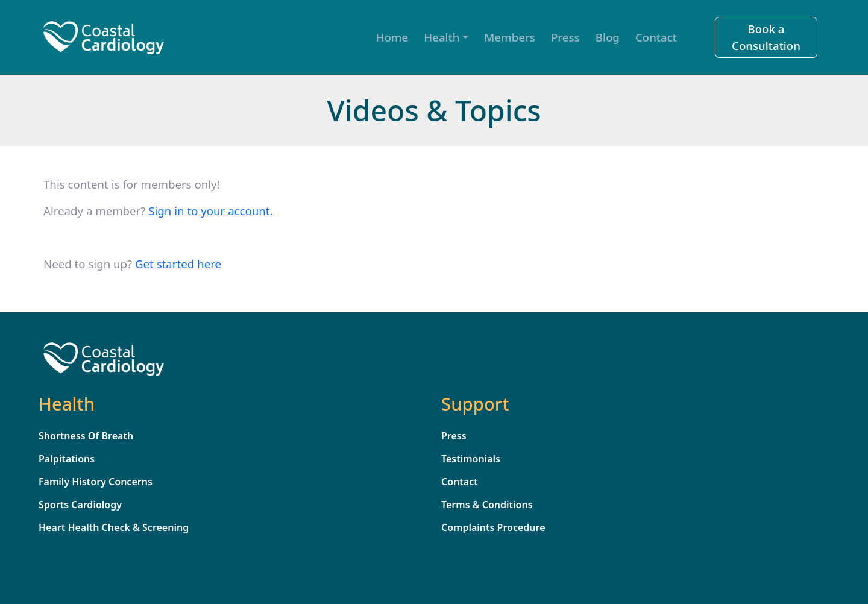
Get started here (178, 264)
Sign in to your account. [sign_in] (210, 211)
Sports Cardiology (80, 505)
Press (565, 37)
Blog (608, 37)
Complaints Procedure (493, 527)
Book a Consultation (766, 37)
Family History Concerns (96, 482)
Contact (656, 37)
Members (510, 37)
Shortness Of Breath (86, 436)
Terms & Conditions (487, 505)
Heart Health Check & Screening (114, 527)
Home (392, 37)
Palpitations (67, 459)
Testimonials (471, 459)
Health (442, 37)
